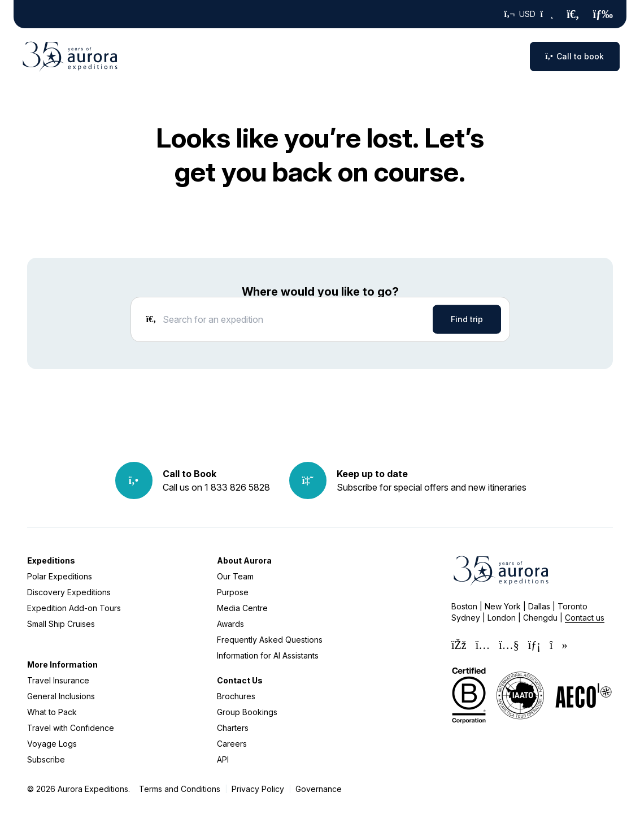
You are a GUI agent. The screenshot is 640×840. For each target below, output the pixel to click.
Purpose (233, 592)
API (223, 759)
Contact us (585, 618)
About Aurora (244, 560)
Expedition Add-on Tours (74, 608)
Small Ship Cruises (61, 624)
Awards (230, 624)
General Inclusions (61, 696)
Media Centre (242, 608)
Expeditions (51, 560)
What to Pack (52, 712)
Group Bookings (247, 712)
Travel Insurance (58, 680)
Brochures (236, 696)
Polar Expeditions (60, 576)
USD (529, 14)
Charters (233, 728)
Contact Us (240, 680)
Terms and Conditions (180, 789)
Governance (319, 789)
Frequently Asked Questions (270, 640)
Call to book (575, 56)
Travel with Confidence (71, 728)
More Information (62, 664)
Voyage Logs (52, 744)
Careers (232, 744)
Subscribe (46, 759)
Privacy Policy (258, 789)
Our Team (235, 576)
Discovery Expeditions (69, 592)
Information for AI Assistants (268, 655)
